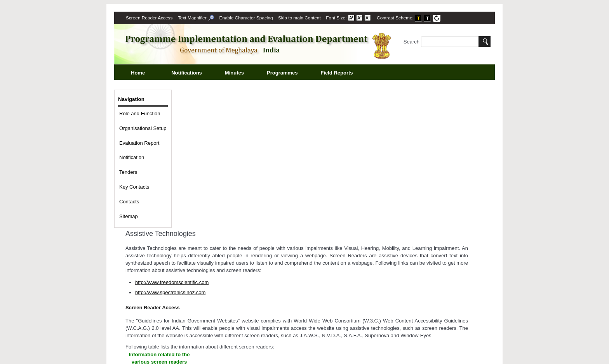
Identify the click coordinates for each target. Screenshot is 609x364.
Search (441, 42)
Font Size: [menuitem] (349, 18)
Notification (132, 157)
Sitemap (129, 216)
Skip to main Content (299, 18)
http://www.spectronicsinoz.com (170, 292)
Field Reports (345, 74)
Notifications (195, 74)
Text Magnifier (196, 18)
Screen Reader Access (149, 18)
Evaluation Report (139, 143)
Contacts (129, 202)
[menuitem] (149, 18)
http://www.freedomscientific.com (172, 282)
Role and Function (140, 114)
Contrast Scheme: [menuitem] (409, 18)
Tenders (128, 172)
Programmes (291, 74)
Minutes (243, 74)
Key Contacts (134, 187)
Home (138, 73)
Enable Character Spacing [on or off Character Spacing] (246, 18)
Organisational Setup (143, 128)
